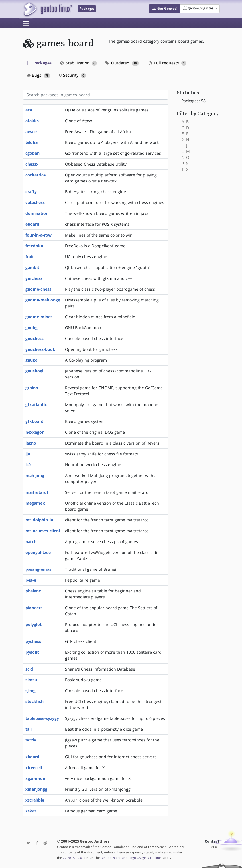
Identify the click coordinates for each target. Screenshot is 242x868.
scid (29, 669)
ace (29, 110)
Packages (39, 63)
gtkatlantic (36, 405)
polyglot (33, 624)
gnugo (31, 360)
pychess (33, 641)
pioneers (34, 608)
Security (73, 75)
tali (29, 729)
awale (31, 132)
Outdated (122, 63)
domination (37, 213)
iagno (31, 443)
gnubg (31, 328)
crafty (31, 192)
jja (28, 454)
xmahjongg (36, 789)
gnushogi (34, 371)
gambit (32, 267)
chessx (32, 164)
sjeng (30, 691)
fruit (30, 257)
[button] (165, 9)
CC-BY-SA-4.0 (72, 858)
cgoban (32, 153)
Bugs (39, 75)
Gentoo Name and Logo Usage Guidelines (131, 858)
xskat (31, 811)
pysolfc (32, 652)
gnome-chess (38, 289)
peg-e (31, 580)
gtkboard (34, 421)
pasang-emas (38, 569)
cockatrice (35, 175)
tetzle (31, 740)
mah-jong (35, 475)
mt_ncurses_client (43, 531)
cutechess (35, 202)
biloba (31, 142)
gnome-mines (39, 317)
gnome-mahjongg (43, 300)
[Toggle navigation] (26, 23)
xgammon (35, 778)
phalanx (33, 591)
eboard (32, 224)
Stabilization (79, 63)
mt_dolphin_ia (39, 520)
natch (31, 542)
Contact (212, 841)
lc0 (28, 465)
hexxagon (35, 432)
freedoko (34, 246)
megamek (35, 503)
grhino (32, 388)
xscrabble (35, 800)
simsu (31, 680)
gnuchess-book (40, 349)
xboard (32, 757)
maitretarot (37, 492)
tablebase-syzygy (42, 718)
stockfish (34, 701)
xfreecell (34, 768)
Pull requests (168, 63)
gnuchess (34, 338)
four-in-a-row (38, 235)
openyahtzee (38, 552)
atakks (32, 121)
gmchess (34, 278)
